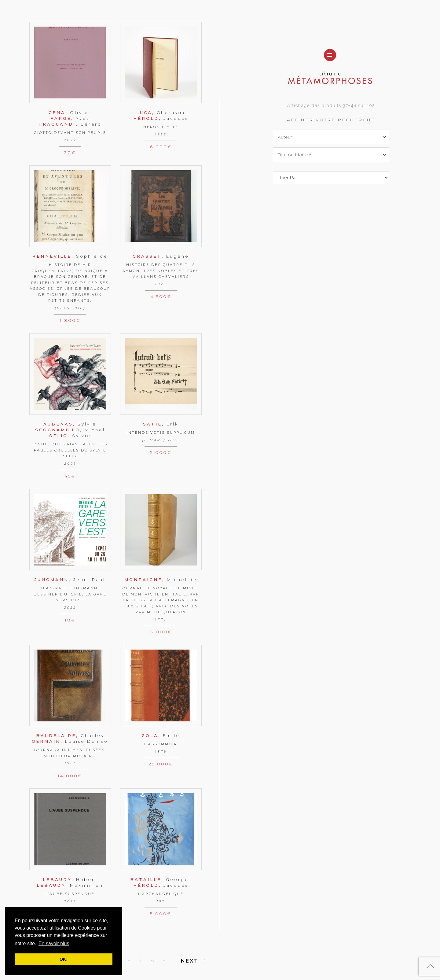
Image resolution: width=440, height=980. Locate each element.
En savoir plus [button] (54, 943)
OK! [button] (64, 959)
